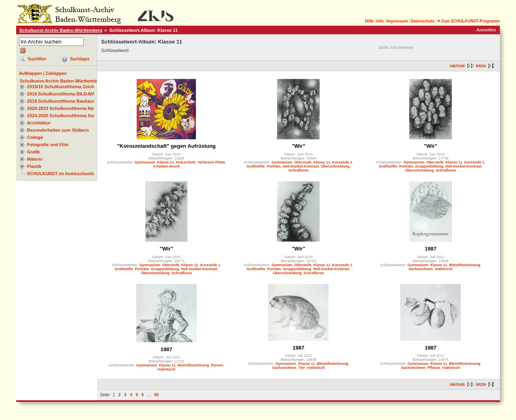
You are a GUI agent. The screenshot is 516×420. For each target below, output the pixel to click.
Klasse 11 (166, 162)
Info (380, 21)
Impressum (397, 21)
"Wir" (299, 146)
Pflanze (434, 368)
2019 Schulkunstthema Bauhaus (61, 101)
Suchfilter (37, 59)
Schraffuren (299, 170)
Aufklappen (30, 73)
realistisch (444, 269)
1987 (431, 249)
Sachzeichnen (420, 269)
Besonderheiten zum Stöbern (58, 130)
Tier (302, 368)
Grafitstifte (256, 166)
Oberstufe (303, 162)
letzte (481, 66)
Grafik (33, 152)
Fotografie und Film (48, 145)
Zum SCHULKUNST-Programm (468, 21)
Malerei (35, 159)
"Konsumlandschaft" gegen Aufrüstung (166, 146)
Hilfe (369, 21)
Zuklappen (56, 73)
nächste (458, 66)
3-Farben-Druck (167, 166)
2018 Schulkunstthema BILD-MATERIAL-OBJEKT (79, 94)
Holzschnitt (186, 162)
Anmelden (486, 30)
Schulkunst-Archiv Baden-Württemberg (61, 30)
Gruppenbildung (429, 166)
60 (157, 395)
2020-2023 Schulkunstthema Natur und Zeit (72, 108)
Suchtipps (80, 59)
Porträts (274, 166)
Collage (35, 137)
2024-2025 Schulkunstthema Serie (63, 116)
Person (217, 365)
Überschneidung (335, 166)
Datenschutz (422, 21)
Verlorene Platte (211, 162)
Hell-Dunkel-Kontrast (301, 166)
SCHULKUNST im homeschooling (62, 174)
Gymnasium (145, 162)
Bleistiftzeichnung (465, 265)
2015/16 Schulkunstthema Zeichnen (64, 87)
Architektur (39, 123)
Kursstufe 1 (342, 162)
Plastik (34, 166)
